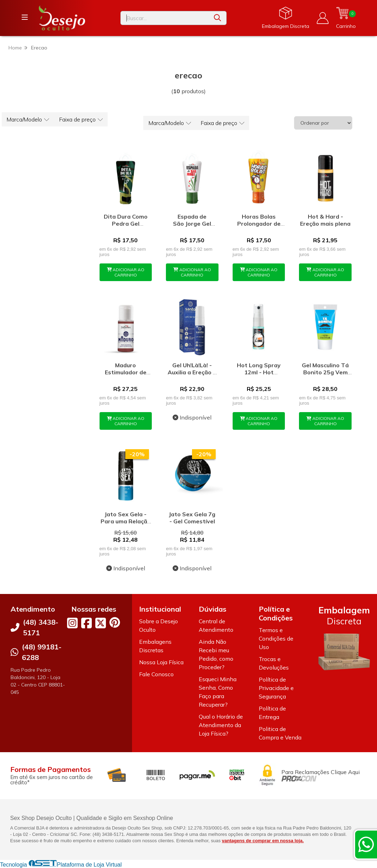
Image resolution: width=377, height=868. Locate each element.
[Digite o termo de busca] (165, 18)
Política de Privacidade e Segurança (276, 688)
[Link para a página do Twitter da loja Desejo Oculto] (101, 623)
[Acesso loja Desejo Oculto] (323, 18)
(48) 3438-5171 (41, 627)
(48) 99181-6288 (42, 652)
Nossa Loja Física (161, 662)
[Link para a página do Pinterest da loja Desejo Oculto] (115, 622)
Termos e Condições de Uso (276, 638)
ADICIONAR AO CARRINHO (126, 272)
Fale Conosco (156, 674)
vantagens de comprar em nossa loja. (263, 841)
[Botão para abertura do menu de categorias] (25, 17)
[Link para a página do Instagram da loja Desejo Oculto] (72, 623)
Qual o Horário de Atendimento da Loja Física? (221, 725)
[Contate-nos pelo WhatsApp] (366, 844)
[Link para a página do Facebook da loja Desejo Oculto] (86, 623)
